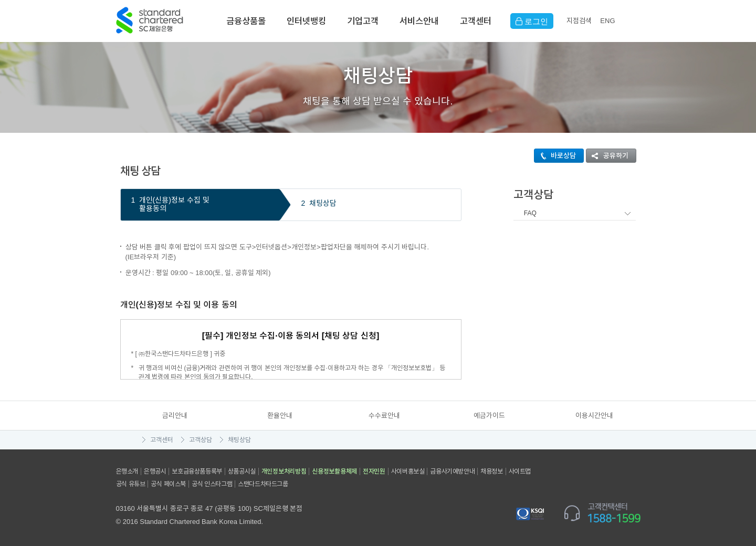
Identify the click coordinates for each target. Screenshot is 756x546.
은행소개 (127, 471)
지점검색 (579, 21)
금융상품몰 (246, 21)
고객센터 (476, 21)
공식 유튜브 (131, 484)
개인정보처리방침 (284, 471)
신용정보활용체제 (334, 471)
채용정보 (491, 471)
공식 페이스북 (168, 484)
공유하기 (607, 156)
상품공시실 (242, 471)
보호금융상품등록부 (197, 471)
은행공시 (155, 471)
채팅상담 (239, 440)
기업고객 (363, 21)
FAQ (530, 213)
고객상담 (201, 440)
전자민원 (374, 471)
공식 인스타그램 (212, 484)
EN (607, 21)
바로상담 (555, 156)
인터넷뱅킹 (306, 21)
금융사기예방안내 (452, 471)
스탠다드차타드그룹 (263, 484)
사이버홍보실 (408, 471)
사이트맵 (520, 471)
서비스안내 (419, 21)
